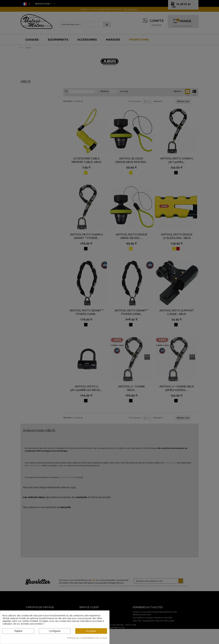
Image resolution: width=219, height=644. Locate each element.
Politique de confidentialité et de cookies (87, 638)
